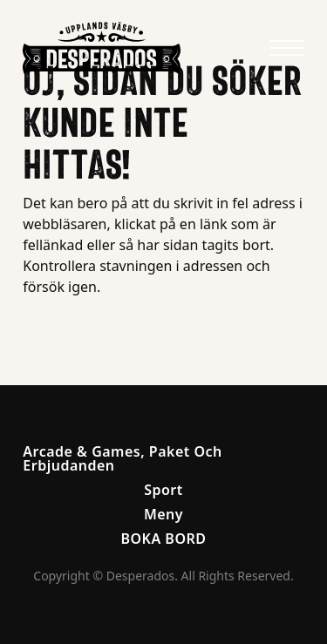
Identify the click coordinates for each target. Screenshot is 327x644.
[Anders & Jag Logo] (102, 48)
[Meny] (287, 48)
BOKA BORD (163, 539)
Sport (163, 490)
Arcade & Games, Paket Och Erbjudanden (123, 458)
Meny (163, 514)
